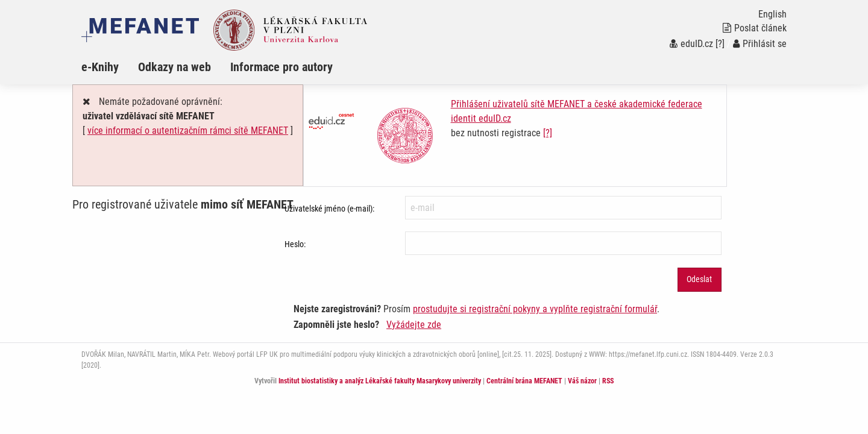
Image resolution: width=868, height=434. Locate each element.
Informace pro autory (281, 67)
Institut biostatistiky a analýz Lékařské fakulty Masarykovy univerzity (380, 381)
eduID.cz (691, 44)
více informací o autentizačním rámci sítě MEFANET (188, 131)
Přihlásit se (760, 44)
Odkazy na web (175, 67)
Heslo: (295, 244)
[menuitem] (110, 67)
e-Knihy (100, 67)
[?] (720, 44)
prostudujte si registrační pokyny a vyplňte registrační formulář (535, 309)
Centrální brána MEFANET (524, 381)
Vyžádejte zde (414, 325)
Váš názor (582, 381)
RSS (608, 381)
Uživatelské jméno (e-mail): (329, 209)
